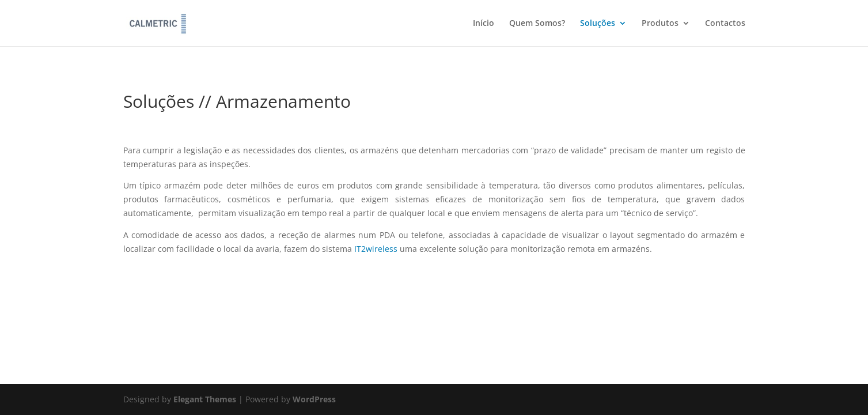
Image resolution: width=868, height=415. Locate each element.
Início (484, 24)
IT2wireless (376, 249)
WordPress (314, 399)
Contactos (725, 24)
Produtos (660, 24)
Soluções (598, 24)
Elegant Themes (205, 399)
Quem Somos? (537, 24)
